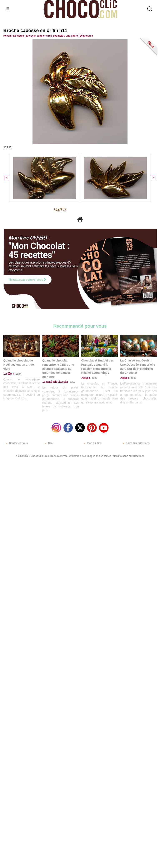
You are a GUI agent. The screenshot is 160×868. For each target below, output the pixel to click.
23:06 (93, 378)
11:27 (17, 374)
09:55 (71, 382)
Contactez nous (16, 443)
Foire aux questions (136, 443)
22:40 (132, 378)
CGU (49, 443)
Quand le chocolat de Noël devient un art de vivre (19, 365)
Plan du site (92, 443)
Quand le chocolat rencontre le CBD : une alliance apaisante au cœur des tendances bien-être (58, 369)
